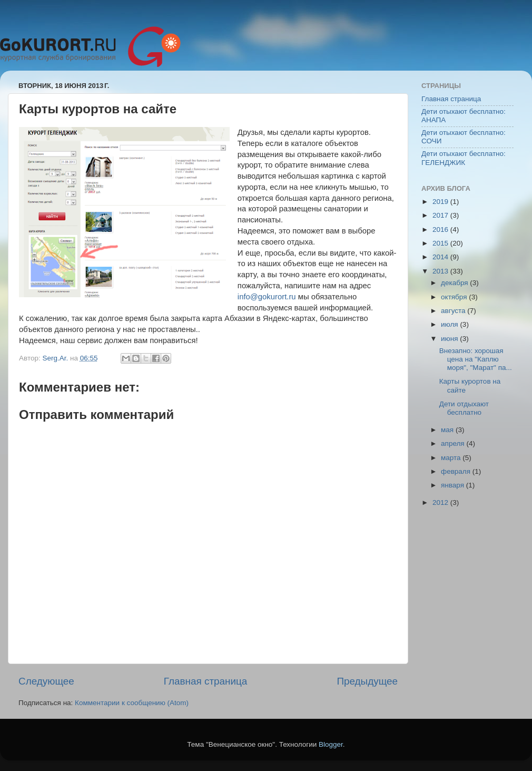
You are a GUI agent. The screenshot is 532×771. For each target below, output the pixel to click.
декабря (455, 283)
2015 (441, 243)
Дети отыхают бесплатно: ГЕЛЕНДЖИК (464, 158)
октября (455, 297)
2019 (441, 202)
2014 (441, 257)
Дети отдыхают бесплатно (464, 408)
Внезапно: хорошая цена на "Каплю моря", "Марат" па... (476, 359)
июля (450, 324)
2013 (441, 271)
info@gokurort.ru (267, 297)
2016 (441, 230)
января (454, 485)
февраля (457, 471)
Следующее (46, 681)
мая (448, 430)
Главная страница (206, 681)
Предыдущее (367, 681)
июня (450, 339)
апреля (454, 443)
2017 (441, 215)
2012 (441, 502)
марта (452, 458)
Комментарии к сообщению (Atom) (132, 703)
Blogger (331, 744)
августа (454, 311)
